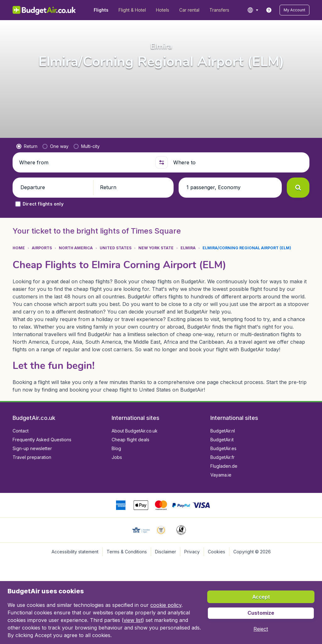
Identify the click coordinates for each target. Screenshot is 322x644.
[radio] (27, 146)
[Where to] (239, 162)
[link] (269, 10)
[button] (294, 10)
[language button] (253, 10)
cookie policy (166, 605)
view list (133, 620)
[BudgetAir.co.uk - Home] (44, 10)
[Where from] (85, 162)
